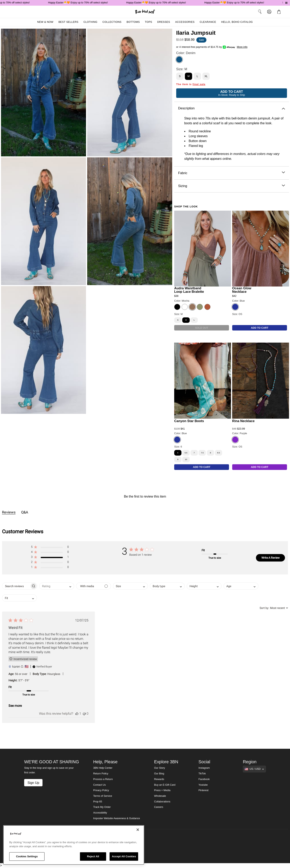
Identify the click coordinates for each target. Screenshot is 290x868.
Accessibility (100, 813)
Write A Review (271, 558)
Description (231, 108)
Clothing (90, 22)
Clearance (208, 22)
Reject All (93, 856)
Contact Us (99, 785)
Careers (159, 807)
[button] (50, 548)
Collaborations (162, 802)
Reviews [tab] (9, 512)
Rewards (159, 779)
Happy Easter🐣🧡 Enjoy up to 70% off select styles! (81, 3)
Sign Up (33, 783)
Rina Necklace (243, 421)
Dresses (164, 22)
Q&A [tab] (25, 512)
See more (15, 706)
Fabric (231, 173)
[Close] (138, 830)
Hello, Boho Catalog (237, 22)
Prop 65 (98, 802)
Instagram (204, 768)
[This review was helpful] (77, 714)
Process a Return (103, 779)
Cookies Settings (27, 856)
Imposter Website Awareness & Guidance (117, 818)
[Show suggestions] (254, 769)
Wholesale (160, 796)
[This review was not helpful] (84, 714)
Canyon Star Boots (189, 421)
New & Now (45, 22)
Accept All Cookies (124, 856)
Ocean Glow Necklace (242, 290)
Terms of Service (103, 796)
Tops (148, 22)
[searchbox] (16, 586)
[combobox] (57, 586)
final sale (199, 84)
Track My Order (102, 807)
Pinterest (204, 790)
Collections (112, 22)
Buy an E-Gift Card (165, 785)
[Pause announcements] (286, 3)
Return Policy (101, 774)
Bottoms (133, 22)
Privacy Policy (101, 790)
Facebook (204, 779)
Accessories (185, 22)
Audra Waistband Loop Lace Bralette (189, 290)
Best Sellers (68, 22)
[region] (74, 845)
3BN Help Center (103, 768)
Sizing (231, 186)
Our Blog (159, 774)
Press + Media (162, 790)
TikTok (202, 774)
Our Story (159, 768)
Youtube (203, 785)
